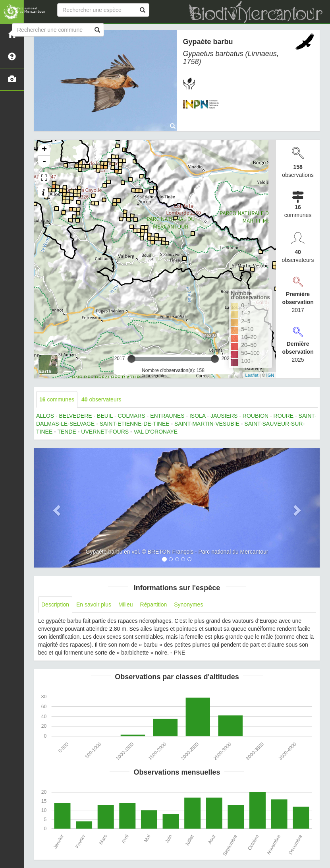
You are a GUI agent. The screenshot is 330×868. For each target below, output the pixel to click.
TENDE (67, 432)
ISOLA (197, 416)
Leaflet (252, 375)
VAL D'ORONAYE (156, 432)
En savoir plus (94, 604)
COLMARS (131, 416)
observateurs (101, 399)
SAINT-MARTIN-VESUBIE (207, 424)
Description (55, 604)
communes (57, 399)
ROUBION (256, 416)
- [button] (44, 162)
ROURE (284, 416)
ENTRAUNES (167, 416)
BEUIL (105, 416)
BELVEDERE (76, 416)
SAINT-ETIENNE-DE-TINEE (135, 424)
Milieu (126, 604)
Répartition (154, 604)
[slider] (131, 359)
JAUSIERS (224, 416)
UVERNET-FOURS (105, 432)
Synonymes (188, 604)
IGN (270, 375)
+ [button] (44, 150)
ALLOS (45, 416)
